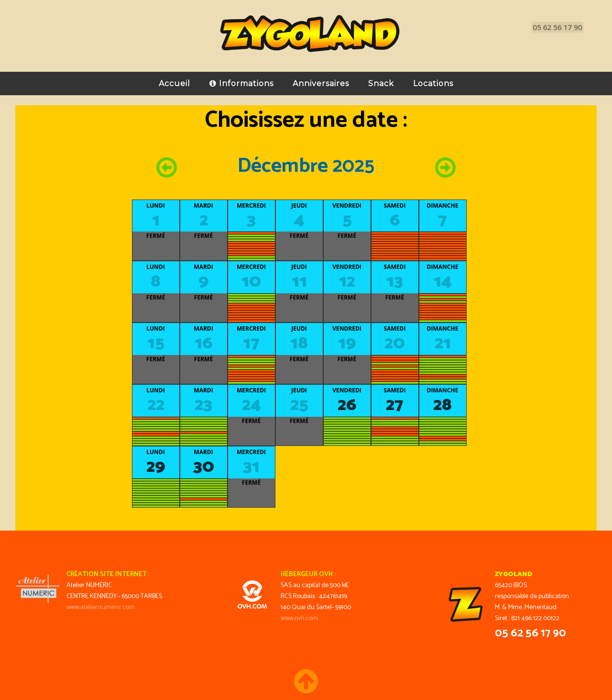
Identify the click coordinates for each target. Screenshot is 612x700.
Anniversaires (321, 86)
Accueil (175, 86)
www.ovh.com (299, 618)
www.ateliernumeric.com (101, 607)
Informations (241, 86)
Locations (433, 86)
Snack (381, 86)
